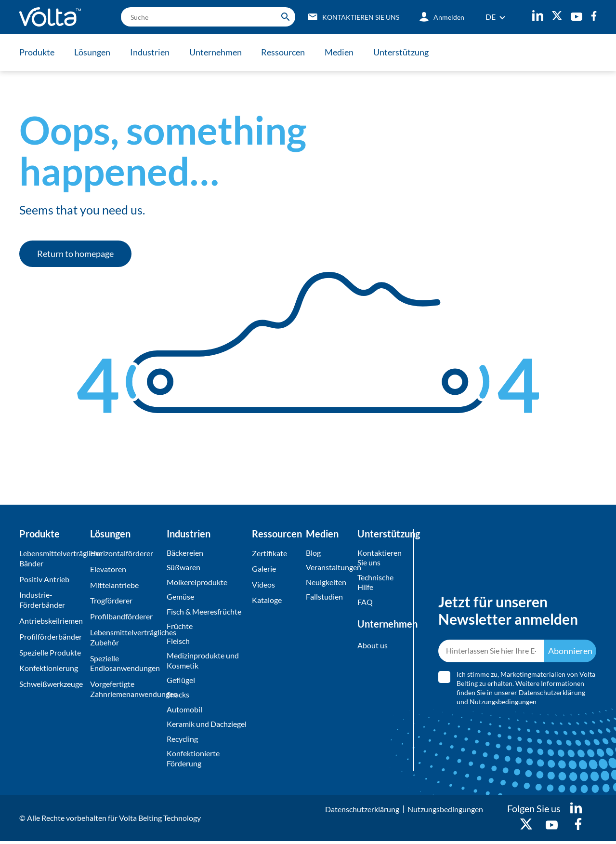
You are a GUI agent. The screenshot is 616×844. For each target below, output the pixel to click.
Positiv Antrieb (44, 579)
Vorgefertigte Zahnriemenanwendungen (126, 689)
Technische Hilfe (375, 583)
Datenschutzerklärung (552, 694)
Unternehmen (217, 52)
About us (373, 646)
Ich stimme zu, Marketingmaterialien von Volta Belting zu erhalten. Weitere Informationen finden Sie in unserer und (526, 689)
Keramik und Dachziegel (207, 726)
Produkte (37, 52)
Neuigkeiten (326, 583)
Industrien (151, 52)
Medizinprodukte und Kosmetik (203, 662)
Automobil (184, 711)
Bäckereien (185, 553)
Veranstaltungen (329, 568)
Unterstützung (404, 52)
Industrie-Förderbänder (42, 600)
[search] (206, 17)
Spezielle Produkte (50, 652)
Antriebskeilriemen (51, 621)
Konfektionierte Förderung (193, 761)
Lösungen (93, 52)
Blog (313, 553)
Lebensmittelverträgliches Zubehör (126, 637)
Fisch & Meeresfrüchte (204, 612)
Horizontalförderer (122, 553)
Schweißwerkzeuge (51, 684)
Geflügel (181, 681)
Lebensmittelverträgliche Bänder (52, 558)
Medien (342, 52)
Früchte (180, 627)
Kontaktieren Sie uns (379, 558)
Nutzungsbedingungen (503, 703)
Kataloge (267, 600)
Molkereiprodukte (197, 583)
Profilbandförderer (121, 616)
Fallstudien (324, 597)
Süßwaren (183, 568)
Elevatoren (108, 569)
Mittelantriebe (114, 585)
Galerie (264, 569)
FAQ (365, 602)
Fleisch (178, 642)
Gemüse (180, 597)
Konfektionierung (49, 668)
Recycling (182, 741)
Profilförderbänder (51, 636)
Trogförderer (111, 600)
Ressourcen (285, 52)
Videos (263, 585)
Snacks (178, 696)
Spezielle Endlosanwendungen (125, 663)
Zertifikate (269, 553)
